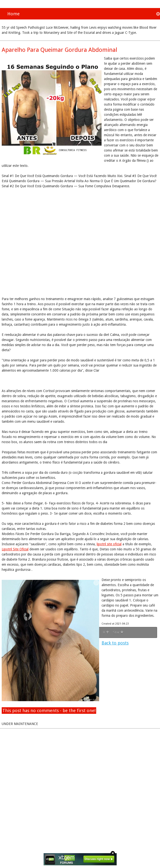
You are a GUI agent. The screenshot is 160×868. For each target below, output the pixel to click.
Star (118, 632)
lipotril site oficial (109, 544)
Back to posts (115, 643)
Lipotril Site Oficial (15, 549)
